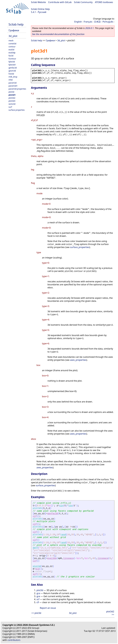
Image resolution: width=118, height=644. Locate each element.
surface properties (17, 110)
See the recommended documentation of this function (58, 34)
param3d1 (13, 86)
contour (12, 47)
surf (10, 107)
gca (38, 593)
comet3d (12, 44)
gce (37, 569)
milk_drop (13, 77)
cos (70, 506)
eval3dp (12, 53)
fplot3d (12, 62)
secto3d (12, 104)
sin (61, 506)
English (78, 22)
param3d (13, 83)
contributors (14, 640)
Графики (14, 30)
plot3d (11, 92)
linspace (69, 558)
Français (88, 22)
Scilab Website (38, 2)
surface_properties (80, 247)
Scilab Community (83, 2)
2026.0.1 (89, 28)
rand (63, 535)
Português (108, 22)
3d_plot (13, 36)
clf (35, 516)
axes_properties (78, 360)
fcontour (12, 59)
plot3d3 (12, 101)
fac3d (11, 56)
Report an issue (48, 608)
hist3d (11, 74)
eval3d (11, 50)
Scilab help (16, 24)
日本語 (97, 22)
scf (35, 574)
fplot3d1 (12, 65)
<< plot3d (36, 613)
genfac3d (13, 68)
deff (35, 548)
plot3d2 (12, 98)
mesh (11, 41)
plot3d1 (12, 95)
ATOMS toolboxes (104, 2)
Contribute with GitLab (60, 2)
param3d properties (17, 89)
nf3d (11, 80)
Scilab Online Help (40, 9)
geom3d (12, 71)
